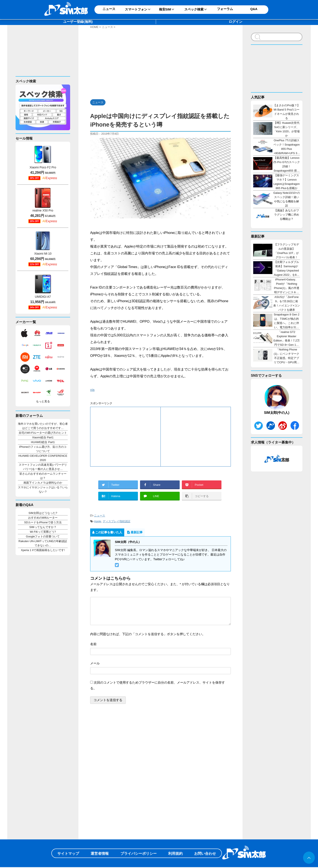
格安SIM (165, 9)
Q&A (254, 9)
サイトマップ (68, 854)
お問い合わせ (205, 854)
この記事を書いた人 (107, 532)
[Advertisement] (41, 54)
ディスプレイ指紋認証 (117, 521)
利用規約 (175, 854)
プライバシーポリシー (139, 854)
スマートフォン (136, 9)
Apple (98, 521)
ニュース (100, 516)
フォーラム (225, 9)
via (92, 390)
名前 (93, 644)
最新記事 (135, 532)
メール (95, 663)
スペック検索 (194, 9)
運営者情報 (100, 854)
